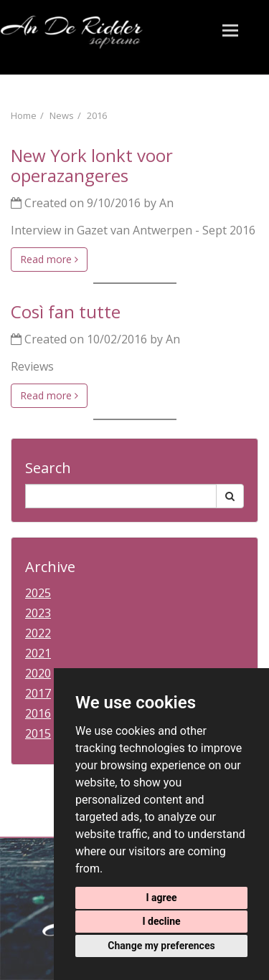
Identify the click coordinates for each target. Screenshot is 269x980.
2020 (38, 673)
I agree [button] (161, 898)
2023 (38, 613)
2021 (38, 653)
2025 (38, 593)
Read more (49, 259)
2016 (97, 115)
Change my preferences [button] (161, 946)
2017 (38, 693)
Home (24, 115)
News (62, 115)
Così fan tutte (66, 311)
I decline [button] (161, 921)
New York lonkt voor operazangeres (92, 165)
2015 (38, 733)
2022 (38, 633)
